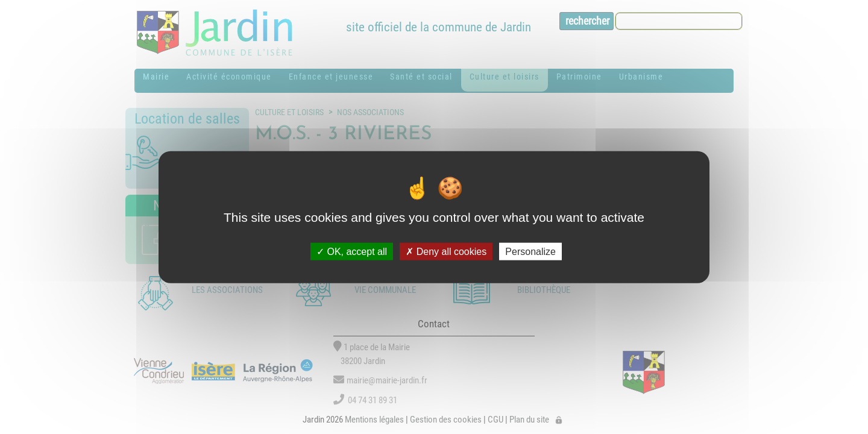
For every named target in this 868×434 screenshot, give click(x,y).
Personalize (530, 251)
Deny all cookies (446, 251)
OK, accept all (352, 251)
